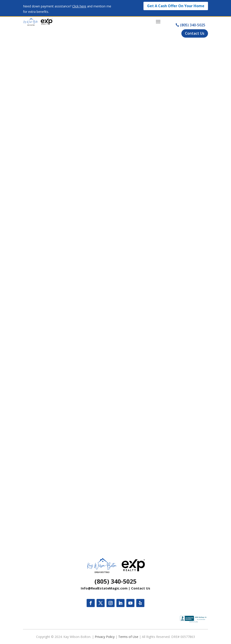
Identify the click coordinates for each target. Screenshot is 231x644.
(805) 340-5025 (115, 581)
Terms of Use (128, 637)
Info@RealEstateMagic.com (104, 588)
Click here (79, 6)
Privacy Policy (105, 637)
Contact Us (141, 588)
